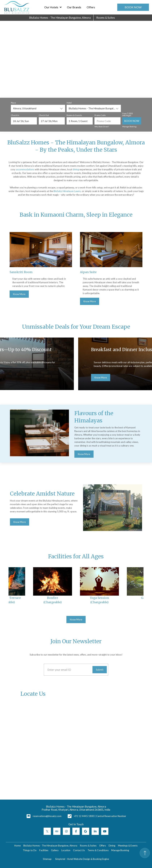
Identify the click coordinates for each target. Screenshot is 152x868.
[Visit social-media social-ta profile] (57, 831)
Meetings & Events (128, 846)
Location (66, 850)
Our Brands (74, 7)
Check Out (44, 115)
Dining (112, 846)
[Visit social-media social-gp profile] (86, 831)
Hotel (69, 103)
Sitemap (47, 859)
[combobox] (38, 108)
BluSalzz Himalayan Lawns (67, 191)
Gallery (55, 850)
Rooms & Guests (74, 115)
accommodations (25, 169)
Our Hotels (53, 7)
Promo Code (100, 115)
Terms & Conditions (98, 850)
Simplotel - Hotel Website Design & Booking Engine (82, 859)
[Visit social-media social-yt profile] (105, 831)
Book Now (133, 7)
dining (76, 169)
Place (13, 103)
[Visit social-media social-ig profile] (66, 831)
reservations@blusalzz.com (47, 816)
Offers (91, 7)
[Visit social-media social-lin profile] (95, 831)
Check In (15, 115)
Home (17, 846)
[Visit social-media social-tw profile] (47, 831)
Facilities (44, 850)
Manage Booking (129, 127)
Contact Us (79, 850)
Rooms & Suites (106, 18)
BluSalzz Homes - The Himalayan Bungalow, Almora (60, 18)
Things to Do (30, 850)
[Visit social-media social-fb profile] (76, 831)
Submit (100, 670)
